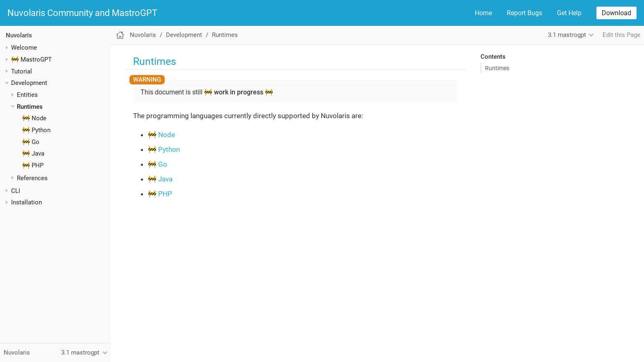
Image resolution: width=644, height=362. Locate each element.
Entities (27, 95)
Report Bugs (524, 13)
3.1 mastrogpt (567, 35)
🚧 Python (36, 130)
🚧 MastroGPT (31, 60)
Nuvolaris (19, 35)
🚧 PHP (33, 165)
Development (29, 83)
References (32, 178)
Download (616, 13)
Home (483, 13)
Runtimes (30, 107)
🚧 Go (31, 142)
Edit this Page (621, 35)
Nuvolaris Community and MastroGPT (82, 13)
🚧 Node (34, 118)
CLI (16, 191)
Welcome (24, 48)
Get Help (569, 13)
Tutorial (22, 71)
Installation (26, 202)
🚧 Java (33, 154)
